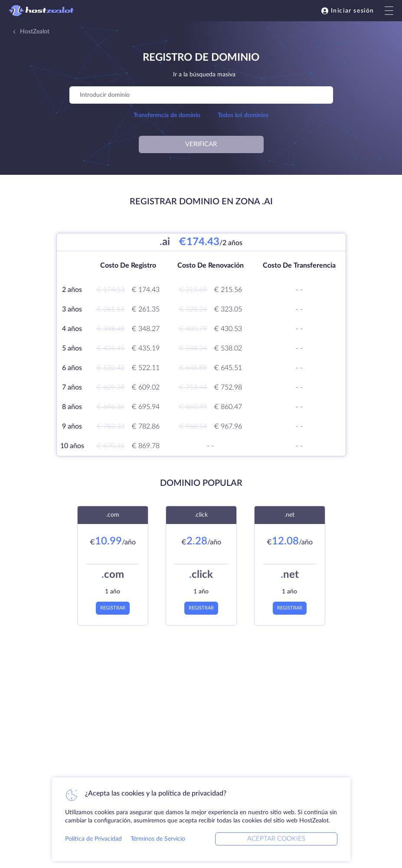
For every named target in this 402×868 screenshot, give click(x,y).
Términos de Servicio (158, 839)
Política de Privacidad (93, 839)
